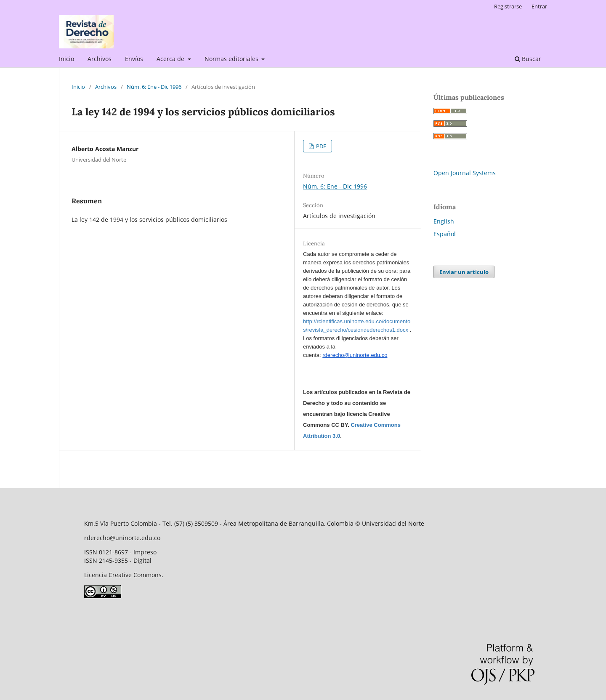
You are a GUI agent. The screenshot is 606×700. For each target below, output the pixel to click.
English (444, 221)
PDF (320, 146)
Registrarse (508, 6)
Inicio (66, 59)
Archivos (100, 59)
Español (445, 234)
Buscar (528, 59)
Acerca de (171, 59)
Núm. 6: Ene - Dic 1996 (154, 87)
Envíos (134, 59)
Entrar (539, 6)
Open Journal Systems (465, 173)
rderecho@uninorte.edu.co (355, 355)
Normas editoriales (232, 59)
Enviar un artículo (464, 272)
